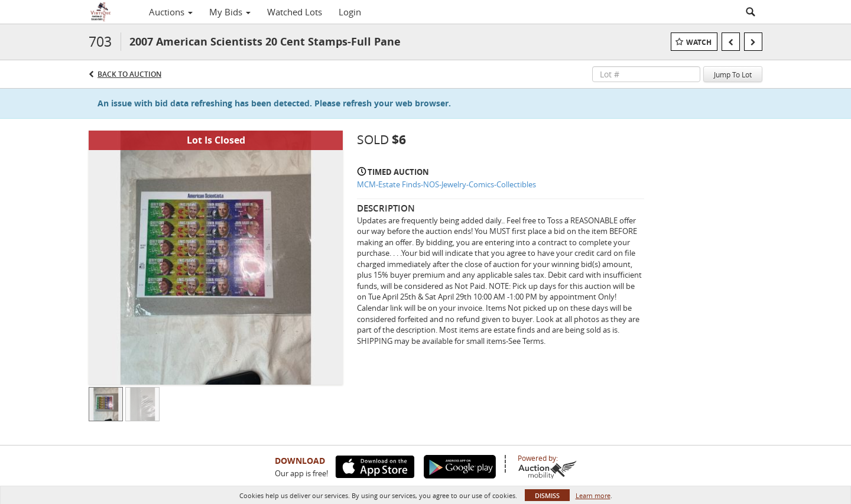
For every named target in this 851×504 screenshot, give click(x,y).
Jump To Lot (733, 74)
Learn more (593, 495)
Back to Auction (129, 74)
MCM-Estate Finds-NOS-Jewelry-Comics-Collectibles (446, 184)
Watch (699, 42)
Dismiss (547, 495)
